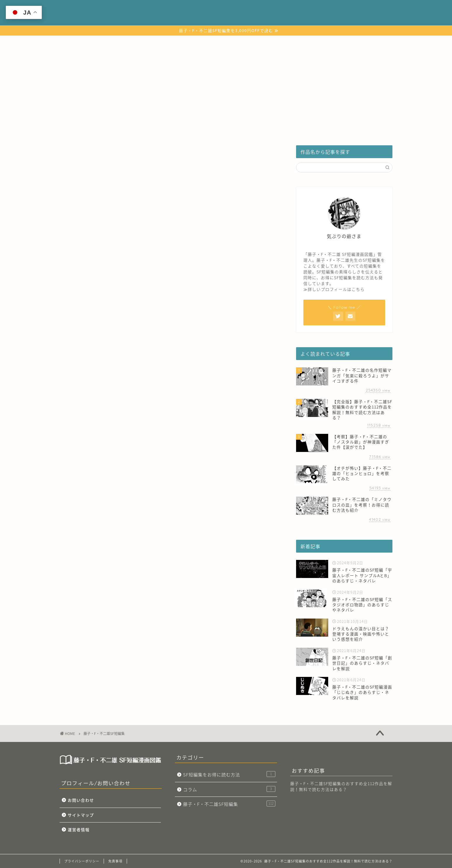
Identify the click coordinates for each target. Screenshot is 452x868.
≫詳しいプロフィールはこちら (334, 289)
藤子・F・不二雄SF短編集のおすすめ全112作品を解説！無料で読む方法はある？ (341, 786)
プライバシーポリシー (82, 861)
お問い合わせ (81, 800)
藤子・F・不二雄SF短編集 (175, 43)
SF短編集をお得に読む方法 (244, 43)
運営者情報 (79, 829)
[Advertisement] (226, 93)
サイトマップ (81, 815)
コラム (295, 43)
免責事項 (115, 861)
